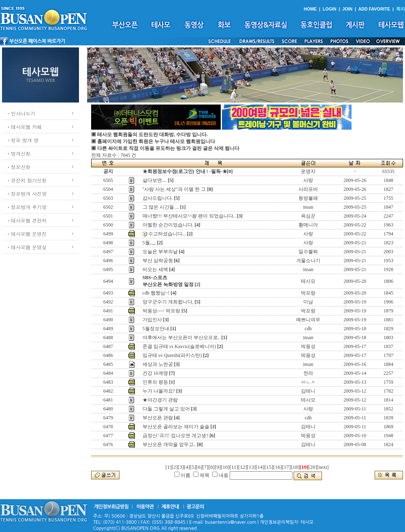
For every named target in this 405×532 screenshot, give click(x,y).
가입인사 (152, 320)
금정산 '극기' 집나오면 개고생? (176, 436)
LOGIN (330, 9)
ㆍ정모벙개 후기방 (26, 207)
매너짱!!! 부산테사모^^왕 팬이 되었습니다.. (189, 216)
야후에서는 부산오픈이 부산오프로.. (181, 338)
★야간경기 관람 (160, 400)
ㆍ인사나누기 (21, 113)
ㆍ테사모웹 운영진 (26, 234)
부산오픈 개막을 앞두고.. (169, 444)
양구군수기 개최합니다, (168, 302)
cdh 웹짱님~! (156, 293)
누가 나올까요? (159, 391)
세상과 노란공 (158, 364)
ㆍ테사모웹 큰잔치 (26, 220)
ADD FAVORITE (374, 9)
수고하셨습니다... (167, 234)
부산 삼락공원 (158, 261)
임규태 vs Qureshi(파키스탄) (172, 355)
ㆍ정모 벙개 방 (22, 140)
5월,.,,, (149, 243)
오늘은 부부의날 (160, 252)
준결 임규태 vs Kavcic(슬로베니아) (179, 346)
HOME (310, 9)
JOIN (347, 9)
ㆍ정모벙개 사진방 (26, 193)
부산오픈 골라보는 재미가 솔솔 (176, 427)
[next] (323, 467)
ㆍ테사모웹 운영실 (26, 247)
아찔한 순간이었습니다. (168, 225)
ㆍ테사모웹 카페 (24, 127)
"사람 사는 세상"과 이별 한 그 (174, 189)
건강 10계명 (155, 373)
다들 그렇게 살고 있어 (166, 409)
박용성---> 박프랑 (162, 311)
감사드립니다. (158, 198)
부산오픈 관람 (158, 418)
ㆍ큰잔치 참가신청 (26, 180)
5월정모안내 (156, 329)
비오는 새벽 (155, 269)
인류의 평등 (155, 382)
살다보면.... (155, 180)
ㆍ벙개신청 (18, 153)
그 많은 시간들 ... (161, 207)
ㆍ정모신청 (18, 167)
